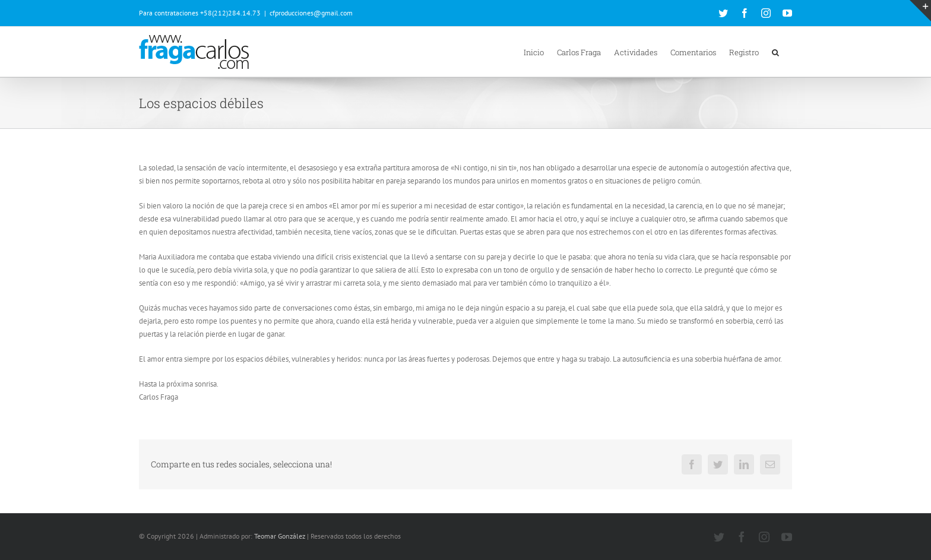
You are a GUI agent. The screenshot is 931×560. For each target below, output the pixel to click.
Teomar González (280, 536)
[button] (775, 52)
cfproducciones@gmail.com (311, 13)
